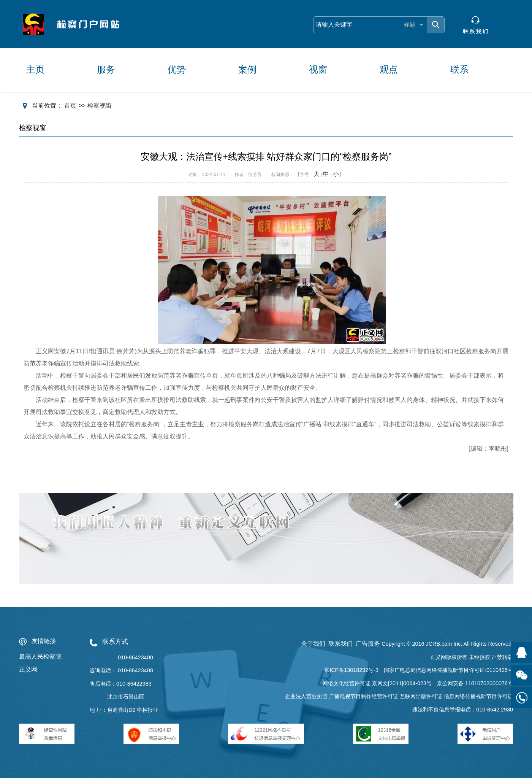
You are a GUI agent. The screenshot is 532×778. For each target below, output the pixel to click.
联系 (459, 69)
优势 (177, 69)
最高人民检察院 (40, 657)
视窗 (318, 69)
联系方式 (115, 642)
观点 (389, 69)
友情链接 (44, 641)
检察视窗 (100, 106)
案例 (247, 69)
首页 (70, 106)
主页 (35, 69)
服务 (106, 69)
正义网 (28, 669)
